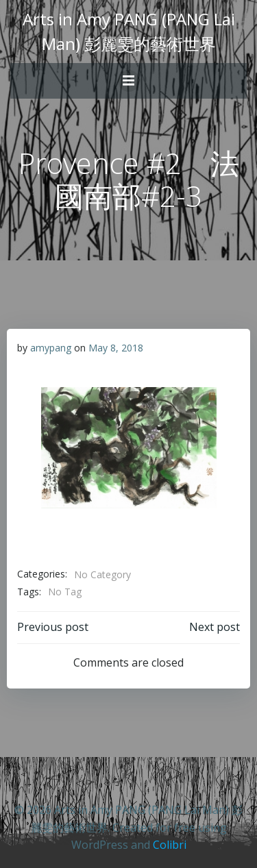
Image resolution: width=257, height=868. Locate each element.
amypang (51, 348)
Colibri (170, 845)
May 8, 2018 (116, 348)
